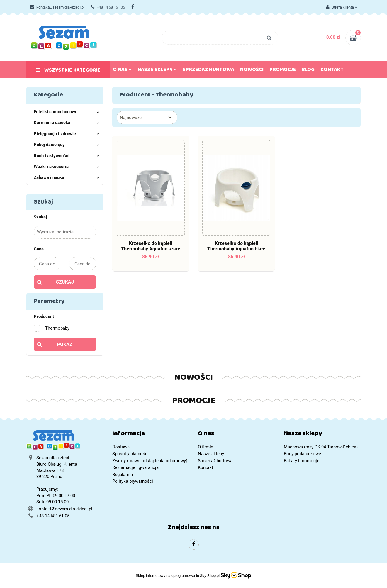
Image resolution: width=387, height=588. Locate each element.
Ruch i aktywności (66, 156)
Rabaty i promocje (302, 461)
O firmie (206, 447)
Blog (308, 71)
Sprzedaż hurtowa (208, 71)
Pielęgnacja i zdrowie (66, 134)
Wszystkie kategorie (68, 71)
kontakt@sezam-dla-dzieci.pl (57, 7)
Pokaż (65, 344)
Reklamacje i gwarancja (135, 467)
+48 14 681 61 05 (108, 7)
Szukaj (65, 282)
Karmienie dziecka (66, 123)
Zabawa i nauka (66, 177)
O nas (122, 71)
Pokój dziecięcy (66, 145)
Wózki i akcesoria (66, 167)
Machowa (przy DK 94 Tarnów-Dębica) (321, 447)
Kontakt (332, 71)
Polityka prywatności (133, 481)
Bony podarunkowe (302, 454)
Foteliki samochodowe (66, 112)
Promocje (283, 71)
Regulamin (123, 475)
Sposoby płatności (130, 454)
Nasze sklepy (157, 71)
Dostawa (121, 447)
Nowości (252, 71)
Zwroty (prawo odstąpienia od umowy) (150, 461)
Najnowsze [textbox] (131, 118)
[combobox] (147, 117)
